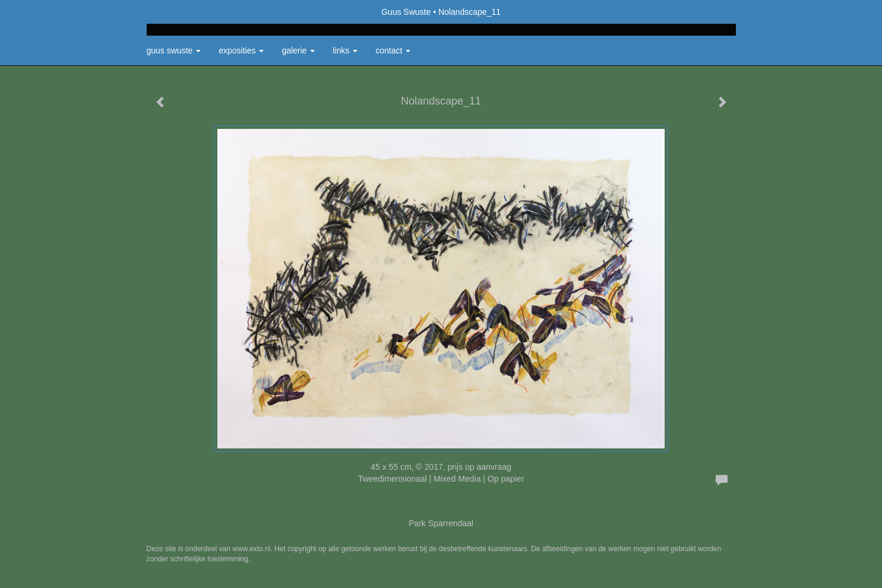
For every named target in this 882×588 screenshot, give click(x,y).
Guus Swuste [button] (174, 50)
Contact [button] (393, 50)
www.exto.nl (251, 549)
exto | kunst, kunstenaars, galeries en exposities (180, 12)
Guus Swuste (406, 12)
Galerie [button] (298, 50)
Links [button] (345, 50)
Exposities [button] (241, 50)
